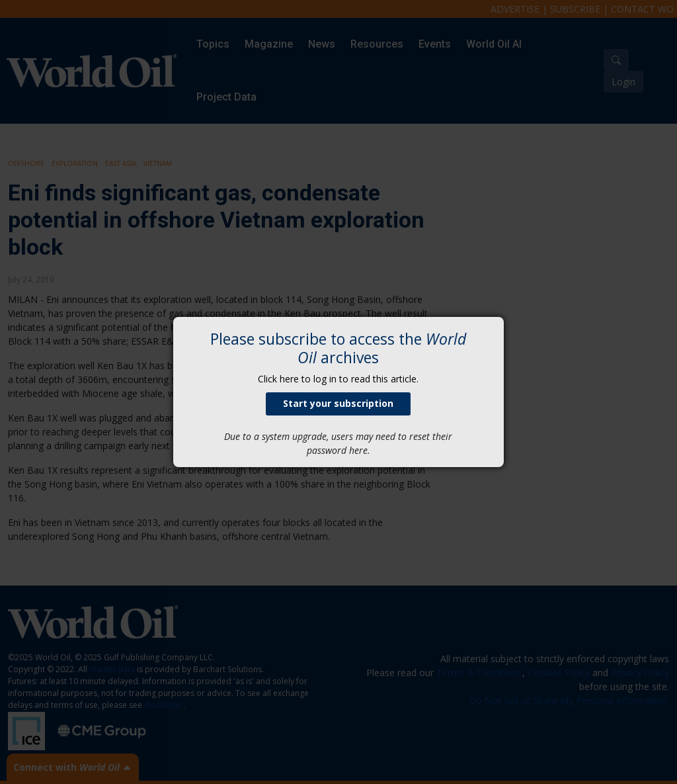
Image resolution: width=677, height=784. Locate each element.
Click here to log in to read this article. (338, 379)
